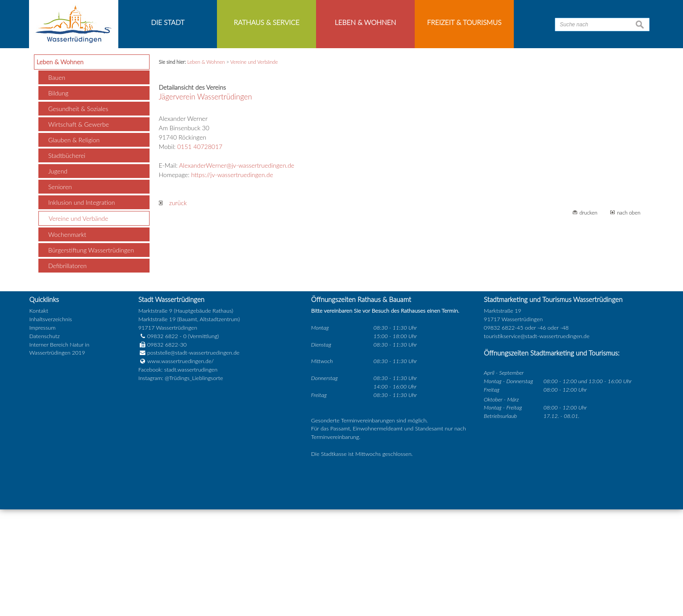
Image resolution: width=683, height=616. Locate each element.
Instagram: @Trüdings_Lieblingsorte (181, 485)
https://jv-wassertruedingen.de (232, 282)
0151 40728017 (200, 254)
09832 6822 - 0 (162, 443)
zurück (173, 310)
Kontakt (39, 417)
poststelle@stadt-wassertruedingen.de (194, 459)
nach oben (629, 319)
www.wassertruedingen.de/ (181, 468)
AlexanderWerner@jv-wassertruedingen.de (237, 272)
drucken (588, 319)
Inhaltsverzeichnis (51, 426)
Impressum (43, 434)
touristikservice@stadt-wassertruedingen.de (537, 443)
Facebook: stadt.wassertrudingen (178, 476)
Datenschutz (45, 443)
